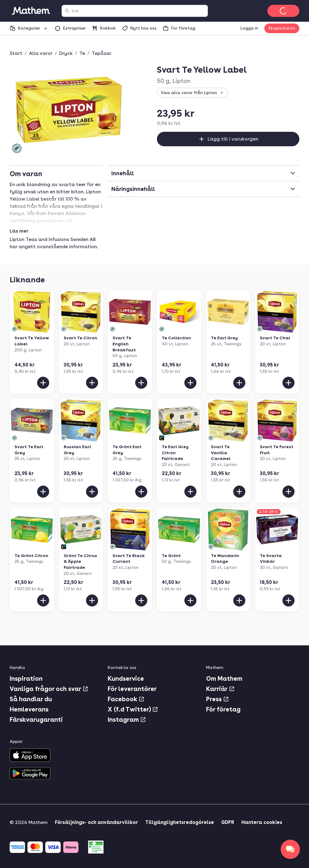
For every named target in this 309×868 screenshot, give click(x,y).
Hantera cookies (262, 822)
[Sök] (67, 11)
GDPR (228, 822)
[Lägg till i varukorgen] (43, 383)
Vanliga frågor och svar (49, 689)
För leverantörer (132, 689)
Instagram (127, 720)
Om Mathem (224, 679)
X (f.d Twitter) (133, 709)
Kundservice (126, 679)
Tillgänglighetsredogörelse (180, 822)
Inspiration (26, 679)
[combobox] (138, 11)
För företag (223, 709)
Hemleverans (29, 709)
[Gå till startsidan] (31, 11)
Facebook (126, 699)
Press (218, 699)
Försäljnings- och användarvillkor (96, 822)
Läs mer (19, 231)
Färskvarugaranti (36, 720)
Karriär (220, 689)
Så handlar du (31, 699)
